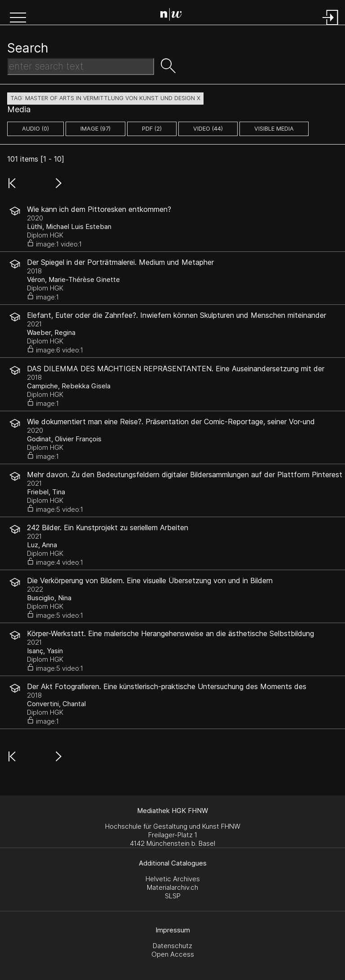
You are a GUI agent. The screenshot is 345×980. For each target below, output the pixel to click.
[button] (18, 18)
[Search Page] (175, 16)
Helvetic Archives (173, 879)
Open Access (173, 954)
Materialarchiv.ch (172, 887)
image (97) (95, 129)
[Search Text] (81, 66)
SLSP (173, 896)
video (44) (208, 129)
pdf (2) (152, 129)
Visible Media (274, 129)
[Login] (331, 26)
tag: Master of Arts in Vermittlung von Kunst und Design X (105, 98)
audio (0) (35, 129)
